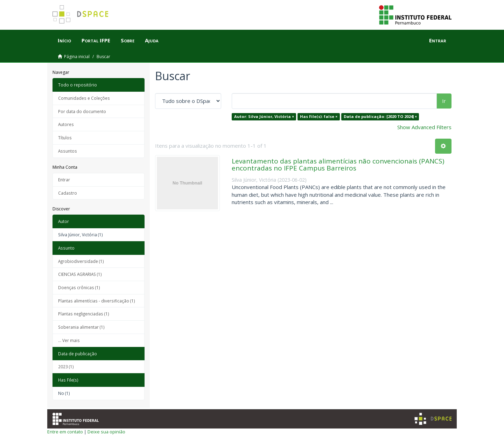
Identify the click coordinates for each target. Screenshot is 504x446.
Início (64, 40)
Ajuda (152, 40)
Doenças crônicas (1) (79, 287)
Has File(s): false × (319, 116)
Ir (444, 101)
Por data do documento (82, 111)
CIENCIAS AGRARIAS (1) (80, 274)
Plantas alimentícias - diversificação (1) (97, 301)
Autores (66, 124)
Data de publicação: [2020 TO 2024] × (380, 116)
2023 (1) (66, 367)
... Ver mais (69, 340)
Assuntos (68, 151)
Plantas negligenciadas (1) (84, 314)
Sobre (128, 40)
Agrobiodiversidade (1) (81, 261)
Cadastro (68, 193)
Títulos (65, 138)
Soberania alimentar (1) (81, 327)
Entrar (64, 180)
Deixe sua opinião (106, 432)
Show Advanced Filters (424, 127)
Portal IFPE (96, 40)
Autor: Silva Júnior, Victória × (264, 116)
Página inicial (77, 57)
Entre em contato (65, 432)
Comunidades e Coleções (84, 98)
